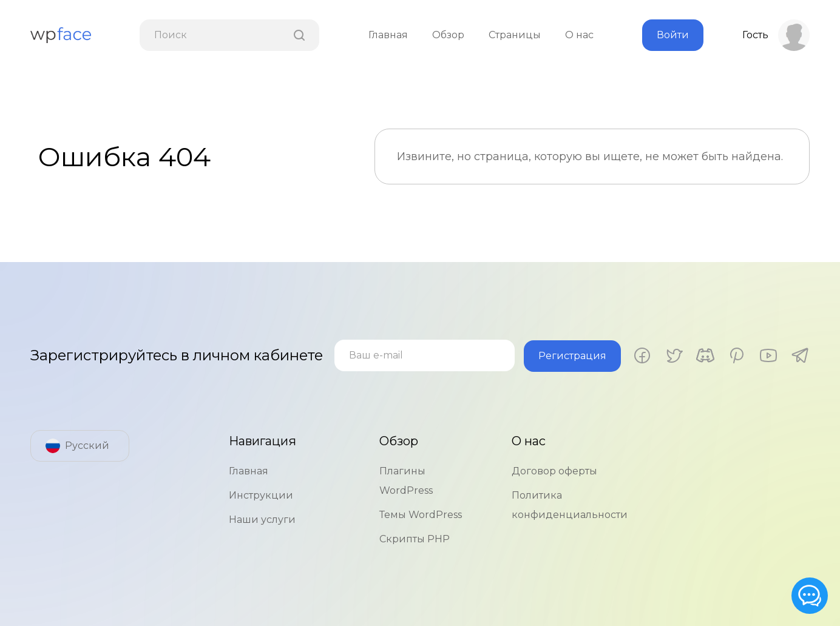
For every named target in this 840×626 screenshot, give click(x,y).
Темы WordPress (421, 514)
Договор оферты (554, 470)
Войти (673, 35)
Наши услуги (262, 519)
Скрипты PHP (415, 538)
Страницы (515, 35)
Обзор (448, 35)
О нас (579, 35)
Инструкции (261, 495)
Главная (388, 35)
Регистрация (580, 355)
